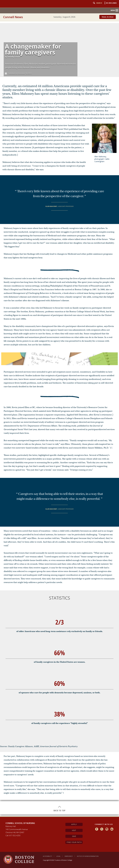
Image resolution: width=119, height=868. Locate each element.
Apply (74, 824)
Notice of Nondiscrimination (88, 856)
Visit (74, 830)
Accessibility (48, 856)
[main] (59, 418)
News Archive (108, 17)
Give (74, 836)
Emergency (69, 856)
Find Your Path (74, 842)
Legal (58, 856)
